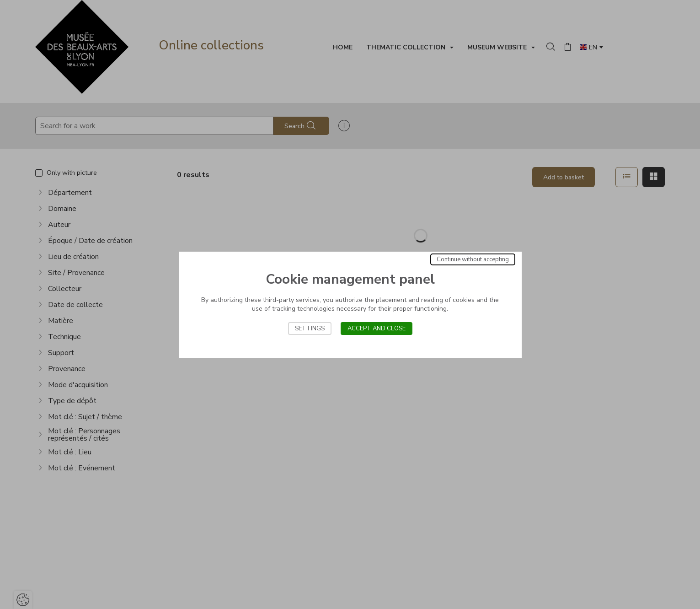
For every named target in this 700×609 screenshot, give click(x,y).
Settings (310, 329)
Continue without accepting (473, 259)
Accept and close (377, 329)
